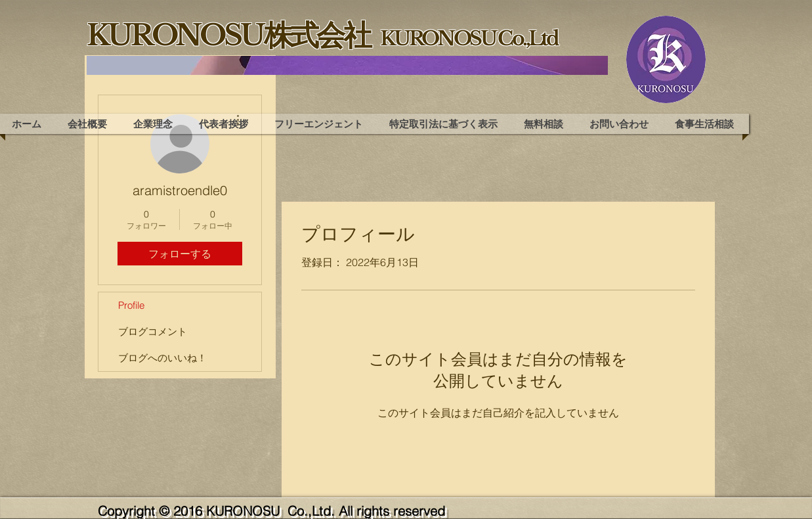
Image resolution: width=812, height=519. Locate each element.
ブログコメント (153, 331)
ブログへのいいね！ (162, 358)
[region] (347, 65)
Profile (131, 305)
